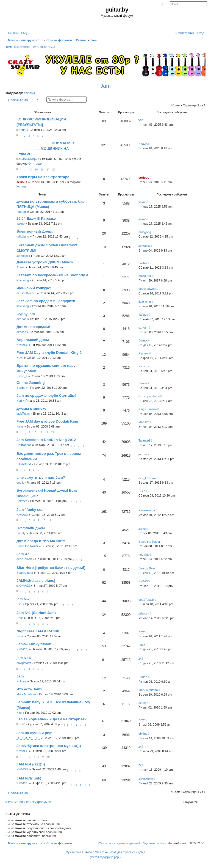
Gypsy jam (26, 314)
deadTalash (24, 559)
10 (35, 432)
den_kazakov (147, 478)
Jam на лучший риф (34, 733)
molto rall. (145, 276)
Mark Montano (26, 694)
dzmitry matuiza (149, 396)
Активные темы (44, 47)
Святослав (24, 445)
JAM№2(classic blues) (36, 581)
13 (52, 432)
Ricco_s (22, 376)
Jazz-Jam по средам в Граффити (46, 301)
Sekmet (22, 501)
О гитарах (35, 164)
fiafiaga (143, 315)
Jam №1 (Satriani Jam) (36, 613)
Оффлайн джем (31, 528)
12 (46, 432)
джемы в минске (31, 408)
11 (41, 432)
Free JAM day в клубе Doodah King (47, 421)
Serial (22, 130)
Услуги (21, 186)
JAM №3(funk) (29, 778)
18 (30, 170)
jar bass (144, 454)
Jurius (142, 529)
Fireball (21, 212)
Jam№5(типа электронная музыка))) (49, 746)
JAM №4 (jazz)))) (31, 764)
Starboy (22, 388)
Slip (19, 604)
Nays (20, 358)
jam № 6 (24, 658)
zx (140, 658)
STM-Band (24, 464)
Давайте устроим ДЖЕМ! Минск (45, 262)
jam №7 (23, 599)
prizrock (144, 613)
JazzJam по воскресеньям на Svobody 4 (52, 275)
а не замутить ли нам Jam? (41, 477)
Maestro (144, 422)
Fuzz (142, 645)
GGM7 (143, 263)
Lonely (21, 533)
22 (54, 170)
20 (42, 170)
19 (36, 170)
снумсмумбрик (29, 159)
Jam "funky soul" (31, 510)
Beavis (143, 144)
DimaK (143, 340)
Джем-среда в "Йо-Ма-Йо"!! (41, 541)
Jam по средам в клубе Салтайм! (46, 396)
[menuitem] (24, 33)
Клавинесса (147, 510)
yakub (142, 202)
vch (141, 120)
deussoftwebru (26, 293)
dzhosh (21, 332)
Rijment (144, 353)
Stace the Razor (27, 546)
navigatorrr (24, 663)
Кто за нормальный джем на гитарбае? (52, 719)
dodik (20, 483)
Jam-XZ (23, 554)
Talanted (144, 440)
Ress (20, 618)
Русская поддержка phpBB (105, 857)
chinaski (29, 93)
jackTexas (23, 414)
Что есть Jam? (29, 689)
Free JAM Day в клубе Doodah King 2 (49, 353)
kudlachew (146, 779)
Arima (20, 267)
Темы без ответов (18, 47)
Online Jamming (31, 383)
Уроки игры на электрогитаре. (43, 177)
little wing (23, 280)
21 (48, 170)
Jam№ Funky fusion (34, 644)
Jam (105, 86)
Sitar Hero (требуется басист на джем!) (51, 568)
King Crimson (148, 409)
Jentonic (22, 256)
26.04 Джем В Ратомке (36, 218)
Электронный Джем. (35, 231)
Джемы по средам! (33, 327)
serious (22, 182)
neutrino (144, 555)
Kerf (19, 401)
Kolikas (21, 681)
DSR (142, 491)
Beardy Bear (25, 573)
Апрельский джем (33, 340)
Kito (19, 713)
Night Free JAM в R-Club (38, 631)
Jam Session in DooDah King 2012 (46, 440)
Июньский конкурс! (34, 288)
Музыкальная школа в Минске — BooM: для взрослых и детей (105, 852)
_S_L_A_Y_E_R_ (28, 738)
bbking (143, 734)
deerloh (22, 319)
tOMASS (22, 345)
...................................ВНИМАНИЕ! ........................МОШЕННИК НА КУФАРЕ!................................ (45, 149)
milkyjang (23, 236)
